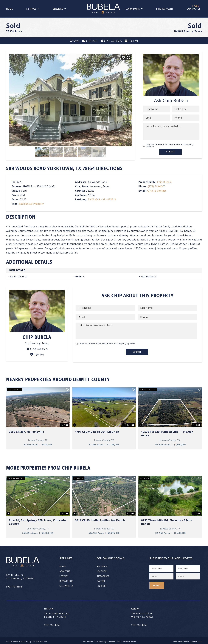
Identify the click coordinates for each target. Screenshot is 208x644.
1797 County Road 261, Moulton (97, 431)
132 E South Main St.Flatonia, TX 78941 (57, 613)
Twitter (101, 580)
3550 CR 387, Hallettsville (27, 431)
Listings (33, 9)
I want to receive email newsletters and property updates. (170, 145)
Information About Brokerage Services (99, 640)
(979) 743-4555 (157, 186)
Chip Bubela (164, 182)
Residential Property (31, 204)
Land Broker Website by (187, 640)
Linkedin (101, 585)
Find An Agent (165, 9)
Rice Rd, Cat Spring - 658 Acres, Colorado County (37, 521)
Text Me (37, 355)
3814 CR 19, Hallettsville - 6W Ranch (100, 519)
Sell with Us (66, 585)
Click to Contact (157, 191)
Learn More (134, 9)
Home (9, 9)
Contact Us (194, 9)
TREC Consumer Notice (126, 640)
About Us (65, 570)
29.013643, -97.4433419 (102, 199)
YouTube (102, 570)
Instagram (103, 575)
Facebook (102, 565)
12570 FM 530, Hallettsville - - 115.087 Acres (167, 432)
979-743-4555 (14, 585)
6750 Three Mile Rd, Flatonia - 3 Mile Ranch (167, 521)
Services (59, 9)
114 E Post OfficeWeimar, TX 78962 (142, 613)
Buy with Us (66, 580)
